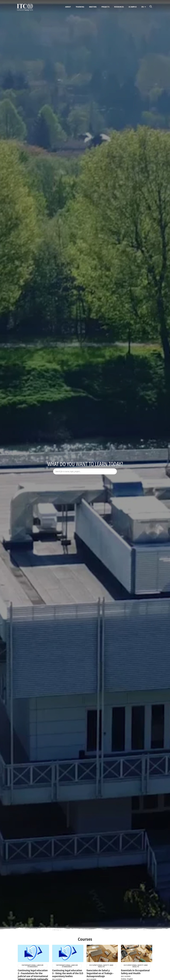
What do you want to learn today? (85, 464)
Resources (119, 7)
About (68, 7)
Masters (93, 7)
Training (80, 7)
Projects (105, 7)
